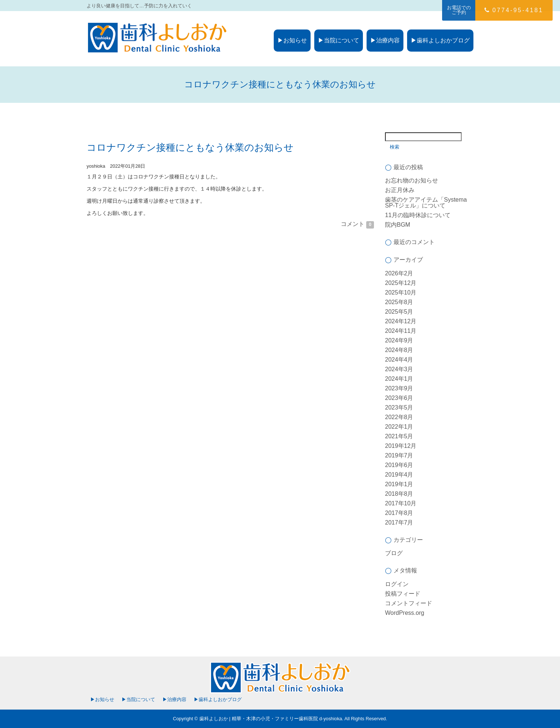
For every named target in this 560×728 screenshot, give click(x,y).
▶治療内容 (385, 40)
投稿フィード (403, 594)
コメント (357, 224)
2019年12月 (401, 446)
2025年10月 (401, 292)
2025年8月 (399, 302)
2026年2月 (399, 273)
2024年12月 (401, 321)
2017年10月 (401, 503)
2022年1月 (399, 427)
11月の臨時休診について (418, 215)
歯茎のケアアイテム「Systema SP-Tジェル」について (426, 203)
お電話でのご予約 (459, 10)
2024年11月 (401, 331)
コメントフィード (409, 603)
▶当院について (339, 40)
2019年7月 (399, 455)
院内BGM (398, 225)
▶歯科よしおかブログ (440, 40)
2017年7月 (399, 523)
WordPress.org (405, 613)
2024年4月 (399, 360)
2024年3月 (399, 369)
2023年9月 (399, 388)
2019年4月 (399, 475)
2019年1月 (399, 484)
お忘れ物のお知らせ (412, 180)
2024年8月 (399, 350)
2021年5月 (399, 436)
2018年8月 (399, 494)
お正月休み (400, 190)
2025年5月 (399, 312)
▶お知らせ (292, 40)
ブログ (394, 553)
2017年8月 (399, 513)
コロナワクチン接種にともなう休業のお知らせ (190, 147)
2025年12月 (401, 283)
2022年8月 (399, 417)
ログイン (397, 584)
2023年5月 (399, 407)
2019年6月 (399, 465)
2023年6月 (399, 398)
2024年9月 (399, 340)
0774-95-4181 (514, 10)
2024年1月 (399, 379)
